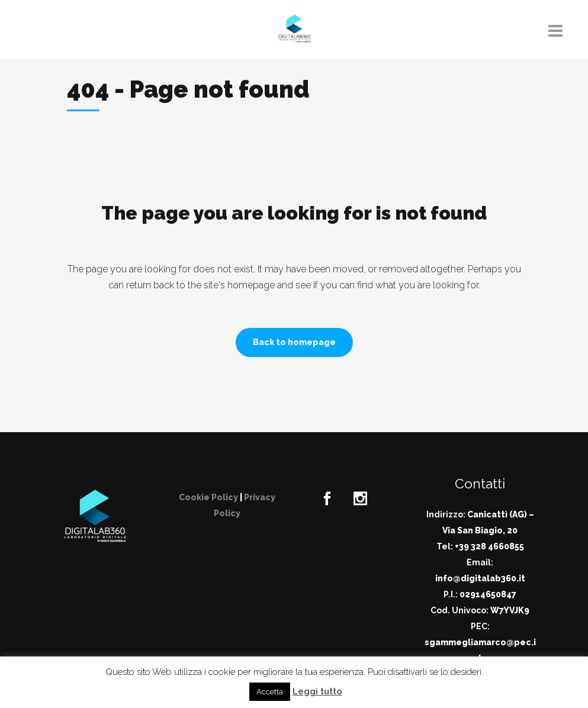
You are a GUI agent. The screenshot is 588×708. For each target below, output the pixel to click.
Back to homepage (294, 342)
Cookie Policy (208, 497)
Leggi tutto (317, 691)
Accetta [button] (270, 692)
